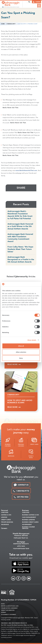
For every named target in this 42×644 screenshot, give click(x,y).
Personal (5, 511)
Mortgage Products (21, 544)
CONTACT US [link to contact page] (21, 485)
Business (25, 511)
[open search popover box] (29, 2)
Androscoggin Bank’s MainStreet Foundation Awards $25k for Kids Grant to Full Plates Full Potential (20, 215)
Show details (32, 340)
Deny (21, 358)
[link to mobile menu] (39, 6)
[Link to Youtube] (29, 578)
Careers (4, 528)
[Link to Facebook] (18, 578)
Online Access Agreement (9, 608)
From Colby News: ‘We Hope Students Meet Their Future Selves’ (20, 249)
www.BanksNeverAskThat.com (26, 170)
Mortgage (21, 542)
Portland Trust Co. (21, 538)
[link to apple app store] (21, 564)
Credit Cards (6, 520)
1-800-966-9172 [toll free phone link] (21, 491)
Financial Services (21, 536)
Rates (3, 604)
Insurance (5, 525)
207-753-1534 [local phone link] (21, 497)
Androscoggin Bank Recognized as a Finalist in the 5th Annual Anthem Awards (21, 259)
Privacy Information (8, 610)
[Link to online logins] (36, 2)
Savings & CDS (6, 515)
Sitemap (4, 612)
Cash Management (29, 517)
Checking (5, 512)
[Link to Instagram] (24, 578)
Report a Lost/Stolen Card (10, 606)
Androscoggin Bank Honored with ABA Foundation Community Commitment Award (20, 238)
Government (27, 525)
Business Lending (28, 520)
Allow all (21, 346)
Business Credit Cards (30, 522)
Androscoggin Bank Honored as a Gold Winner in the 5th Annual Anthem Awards (20, 226)
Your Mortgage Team (21, 549)
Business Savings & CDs (31, 515)
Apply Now (21, 546)
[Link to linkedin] (13, 578)
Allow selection (21, 352)
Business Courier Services (28, 528)
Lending (4, 517)
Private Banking (7, 522)
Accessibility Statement (9, 615)
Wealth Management (21, 534)
